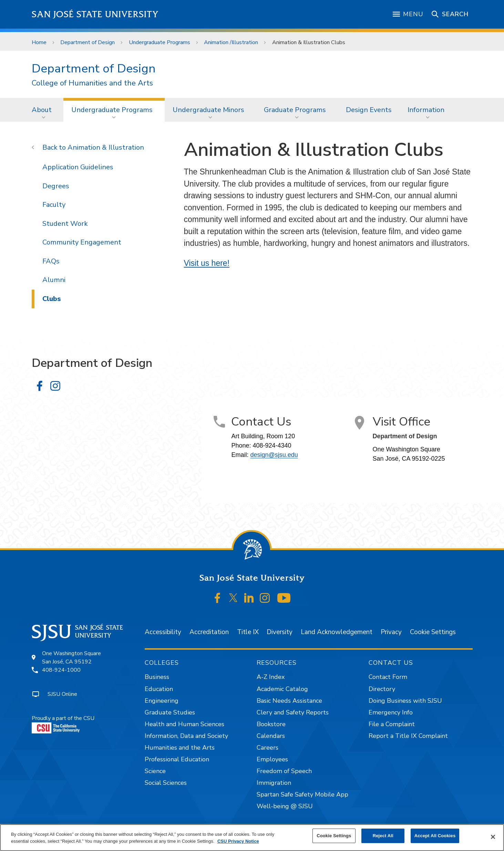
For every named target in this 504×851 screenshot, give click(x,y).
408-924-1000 (61, 670)
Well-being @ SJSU (285, 806)
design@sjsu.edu (274, 455)
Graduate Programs (295, 110)
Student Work (65, 224)
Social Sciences (166, 783)
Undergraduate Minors (208, 110)
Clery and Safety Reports (293, 712)
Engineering (162, 701)
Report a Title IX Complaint (408, 736)
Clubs (52, 299)
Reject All (383, 836)
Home (39, 42)
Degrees (56, 186)
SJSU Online (62, 694)
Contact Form (388, 677)
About (42, 110)
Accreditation (209, 632)
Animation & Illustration (106, 147)
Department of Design (88, 42)
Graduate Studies (170, 712)
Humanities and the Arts (180, 748)
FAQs (51, 261)
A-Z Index (271, 677)
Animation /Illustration (231, 42)
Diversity (280, 632)
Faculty (54, 205)
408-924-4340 (272, 445)
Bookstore (271, 724)
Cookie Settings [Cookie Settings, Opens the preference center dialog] (334, 836)
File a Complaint (392, 724)
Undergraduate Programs (160, 42)
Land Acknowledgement (337, 632)
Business (157, 677)
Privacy (391, 632)
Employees (272, 759)
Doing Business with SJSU (405, 701)
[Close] (493, 837)
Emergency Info (391, 712)
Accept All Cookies (435, 836)
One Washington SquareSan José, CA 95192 (71, 658)
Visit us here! (207, 263)
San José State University (95, 14)
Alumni (54, 280)
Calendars (271, 736)
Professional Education (177, 759)
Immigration (274, 783)
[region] (252, 838)
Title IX (248, 632)
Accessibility (163, 632)
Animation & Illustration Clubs (309, 42)
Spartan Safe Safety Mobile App (302, 794)
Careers (268, 748)
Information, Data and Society (186, 736)
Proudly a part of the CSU (63, 724)
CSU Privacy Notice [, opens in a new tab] (238, 841)
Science (155, 771)
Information (426, 110)
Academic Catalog (282, 689)
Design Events (369, 110)
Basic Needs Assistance (289, 701)
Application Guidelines (78, 167)
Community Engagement (82, 242)
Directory (382, 689)
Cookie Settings (433, 632)
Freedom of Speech (284, 771)
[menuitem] (44, 110)
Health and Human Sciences (184, 724)
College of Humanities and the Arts (92, 83)
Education (159, 689)
